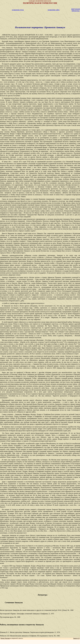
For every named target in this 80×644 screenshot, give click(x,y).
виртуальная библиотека (76, 10)
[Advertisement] (40, 16)
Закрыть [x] (76, 638)
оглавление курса (18, 10)
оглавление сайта (54, 10)
